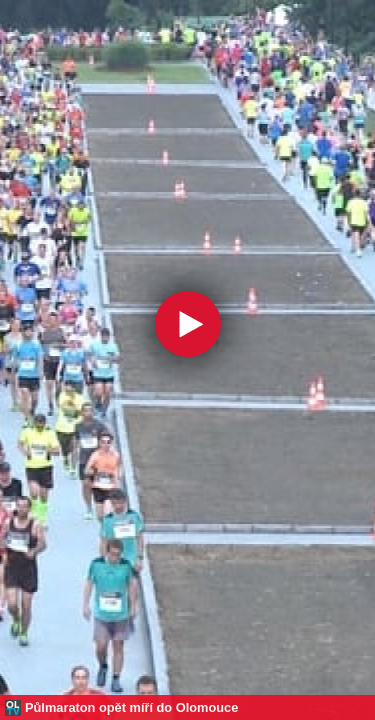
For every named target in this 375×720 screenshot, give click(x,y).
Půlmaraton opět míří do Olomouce (131, 707)
